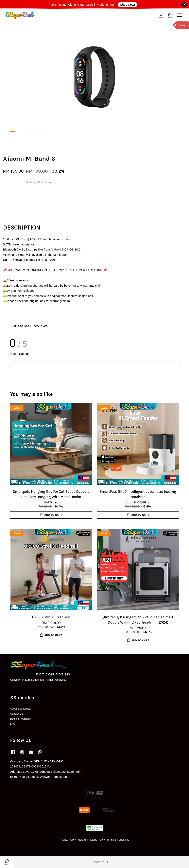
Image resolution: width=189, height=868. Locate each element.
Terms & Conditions (118, 840)
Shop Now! (127, 5)
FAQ (13, 724)
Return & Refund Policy (91, 840)
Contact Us (16, 714)
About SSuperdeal (21, 709)
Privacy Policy (68, 840)
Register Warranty (20, 719)
